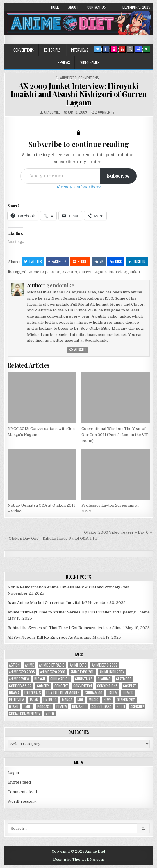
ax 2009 (70, 272)
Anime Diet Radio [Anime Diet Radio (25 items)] (52, 665)
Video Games (90, 62)
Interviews (80, 50)
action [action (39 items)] (14, 665)
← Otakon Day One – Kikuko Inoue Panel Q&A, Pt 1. (51, 538)
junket (134, 272)
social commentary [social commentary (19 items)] (25, 714)
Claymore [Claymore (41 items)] (124, 679)
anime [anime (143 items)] (29, 665)
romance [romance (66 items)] (79, 707)
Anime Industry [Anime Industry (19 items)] (112, 672)
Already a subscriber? (79, 187)
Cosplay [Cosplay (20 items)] (130, 686)
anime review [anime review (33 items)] (19, 679)
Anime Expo (68, 78)
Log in (13, 773)
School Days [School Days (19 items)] (101, 707)
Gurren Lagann (93, 272)
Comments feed (22, 792)
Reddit (80, 261)
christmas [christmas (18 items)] (84, 679)
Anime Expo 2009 (44, 272)
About (73, 7)
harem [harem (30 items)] (113, 693)
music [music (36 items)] (93, 700)
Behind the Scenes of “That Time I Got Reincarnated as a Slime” (66, 628)
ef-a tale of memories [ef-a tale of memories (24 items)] (63, 693)
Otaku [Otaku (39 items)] (14, 707)
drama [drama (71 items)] (14, 693)
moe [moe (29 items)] (80, 700)
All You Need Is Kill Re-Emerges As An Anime (50, 637)
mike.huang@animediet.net (101, 335)
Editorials (52, 50)
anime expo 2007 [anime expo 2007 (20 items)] (105, 665)
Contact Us (97, 7)
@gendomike (97, 340)
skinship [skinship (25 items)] (137, 707)
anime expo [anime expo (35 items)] (78, 665)
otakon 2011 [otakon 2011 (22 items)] (126, 700)
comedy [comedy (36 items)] (43, 686)
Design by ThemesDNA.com (79, 860)
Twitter (33, 261)
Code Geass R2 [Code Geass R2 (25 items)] (20, 686)
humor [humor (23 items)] (128, 693)
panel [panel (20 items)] (28, 707)
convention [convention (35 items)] (83, 686)
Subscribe (118, 176)
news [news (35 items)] (108, 700)
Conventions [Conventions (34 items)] (107, 686)
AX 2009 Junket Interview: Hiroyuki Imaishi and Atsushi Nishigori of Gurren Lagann (79, 94)
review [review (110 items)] (62, 707)
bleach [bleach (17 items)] (40, 679)
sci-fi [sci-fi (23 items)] (121, 707)
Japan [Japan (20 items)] (34, 700)
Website (78, 350)
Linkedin (137, 261)
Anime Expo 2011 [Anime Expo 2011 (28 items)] (82, 672)
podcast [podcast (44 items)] (44, 707)
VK (99, 261)
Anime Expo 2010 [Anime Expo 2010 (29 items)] (53, 672)
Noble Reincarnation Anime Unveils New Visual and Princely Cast (68, 587)
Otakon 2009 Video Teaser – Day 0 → (119, 532)
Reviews (64, 62)
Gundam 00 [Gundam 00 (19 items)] (94, 693)
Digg (116, 261)
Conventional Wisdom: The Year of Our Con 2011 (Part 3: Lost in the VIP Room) (115, 435)
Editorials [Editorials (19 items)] (33, 693)
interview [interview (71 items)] (17, 700)
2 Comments (105, 112)
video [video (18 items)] (50, 714)
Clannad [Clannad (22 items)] (104, 679)
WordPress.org (22, 801)
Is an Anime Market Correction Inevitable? (47, 603)
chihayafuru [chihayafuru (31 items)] (60, 679)
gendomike (52, 112)
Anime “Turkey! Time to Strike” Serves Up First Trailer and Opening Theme (79, 612)
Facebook (57, 261)
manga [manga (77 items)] (67, 700)
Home (55, 7)
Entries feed (19, 782)
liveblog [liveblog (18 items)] (50, 700)
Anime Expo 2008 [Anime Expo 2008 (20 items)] (22, 672)
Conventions (24, 50)
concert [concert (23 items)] (61, 686)
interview (117, 272)
